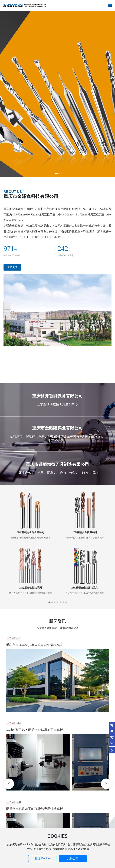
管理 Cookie (42, 858)
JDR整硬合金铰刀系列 (84, 532)
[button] (57, 174)
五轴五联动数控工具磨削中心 (57, 404)
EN (101, 5)
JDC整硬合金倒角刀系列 (30, 532)
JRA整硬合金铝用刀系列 (84, 588)
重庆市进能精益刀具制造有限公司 (57, 464)
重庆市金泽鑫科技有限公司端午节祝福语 (34, 645)
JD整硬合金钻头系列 (30, 588)
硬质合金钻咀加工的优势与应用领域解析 (34, 809)
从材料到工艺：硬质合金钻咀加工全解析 (34, 730)
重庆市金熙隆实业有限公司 (57, 428)
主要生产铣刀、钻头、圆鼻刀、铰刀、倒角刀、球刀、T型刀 (57, 473)
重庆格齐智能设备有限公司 (57, 396)
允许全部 (73, 858)
